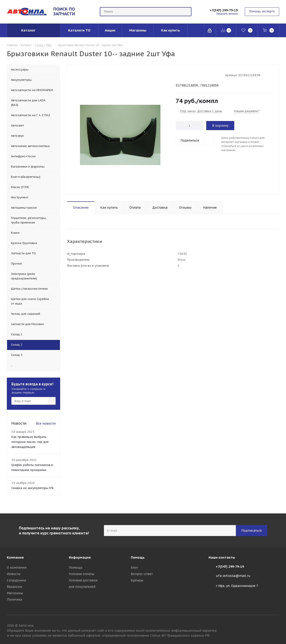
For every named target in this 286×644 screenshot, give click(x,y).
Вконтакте (276, 626)
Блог (135, 568)
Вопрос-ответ (142, 574)
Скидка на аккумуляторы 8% (32, 488)
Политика (14, 599)
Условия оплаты (82, 574)
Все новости (46, 423)
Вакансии (14, 587)
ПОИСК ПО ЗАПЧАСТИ (64, 11)
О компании (17, 568)
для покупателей (82, 587)
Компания (15, 557)
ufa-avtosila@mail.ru (233, 576)
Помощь (76, 568)
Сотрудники (16, 580)
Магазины (15, 593)
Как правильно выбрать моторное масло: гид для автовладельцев (30, 442)
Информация (80, 557)
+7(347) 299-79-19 (224, 10)
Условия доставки (83, 580)
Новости (14, 574)
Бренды (137, 580)
